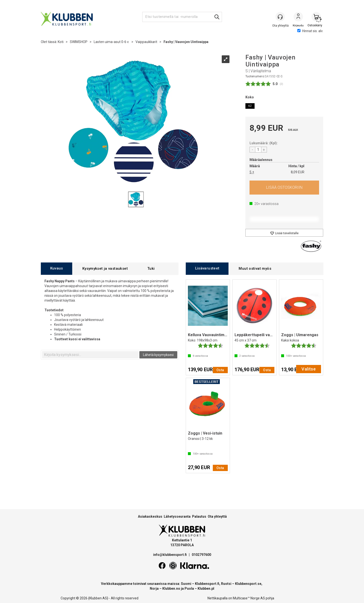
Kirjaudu (298, 17)
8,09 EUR (298, 172)
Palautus (199, 516)
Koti (61, 42)
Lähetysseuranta (177, 516)
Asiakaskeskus (150, 516)
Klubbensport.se (248, 584)
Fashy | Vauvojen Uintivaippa (186, 42)
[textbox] (90, 355)
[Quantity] (258, 150)
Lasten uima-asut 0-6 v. (111, 42)
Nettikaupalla (218, 598)
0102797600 (201, 555)
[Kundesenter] (280, 17)
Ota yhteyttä (217, 516)
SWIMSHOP (79, 42)
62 (250, 106)
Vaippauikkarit (146, 42)
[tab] (57, 269)
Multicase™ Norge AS (249, 598)
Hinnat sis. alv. (310, 31)
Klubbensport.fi (207, 584)
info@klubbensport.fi (170, 555)
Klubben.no (171, 588)
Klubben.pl (206, 588)
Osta (284, 188)
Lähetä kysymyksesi (158, 355)
